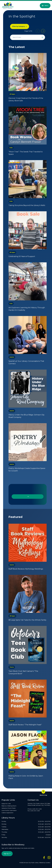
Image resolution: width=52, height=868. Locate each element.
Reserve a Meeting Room (9, 806)
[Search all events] (28, 37)
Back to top (43, 793)
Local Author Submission (9, 810)
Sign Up (6, 854)
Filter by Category (19, 26)
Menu (45, 6)
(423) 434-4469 (35, 811)
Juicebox (48, 863)
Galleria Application (7, 813)
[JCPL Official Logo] (8, 6)
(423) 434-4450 (37, 809)
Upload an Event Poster (9, 808)
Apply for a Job (6, 804)
